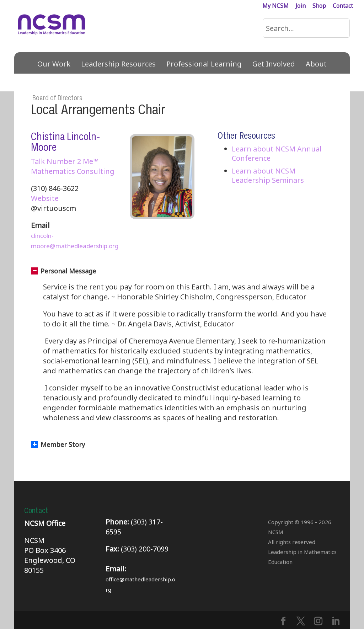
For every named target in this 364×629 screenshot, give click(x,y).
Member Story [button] (58, 444)
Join (301, 6)
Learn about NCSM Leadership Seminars (268, 175)
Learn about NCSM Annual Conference (277, 153)
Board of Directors (57, 98)
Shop (319, 6)
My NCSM (275, 6)
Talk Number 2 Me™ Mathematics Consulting (73, 166)
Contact (343, 6)
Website (45, 198)
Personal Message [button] (63, 271)
